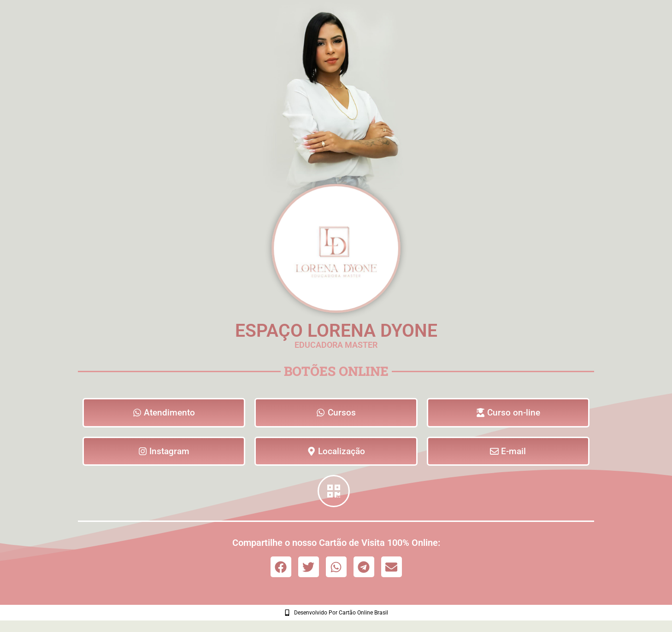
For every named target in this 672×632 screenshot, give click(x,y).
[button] (281, 569)
